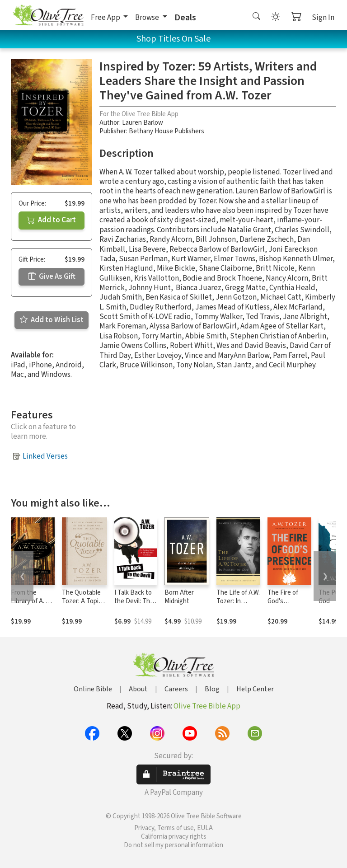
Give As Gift (52, 277)
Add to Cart (52, 220)
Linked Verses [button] (45, 456)
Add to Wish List (52, 320)
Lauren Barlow (143, 123)
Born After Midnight (179, 597)
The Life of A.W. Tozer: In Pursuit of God (238, 601)
